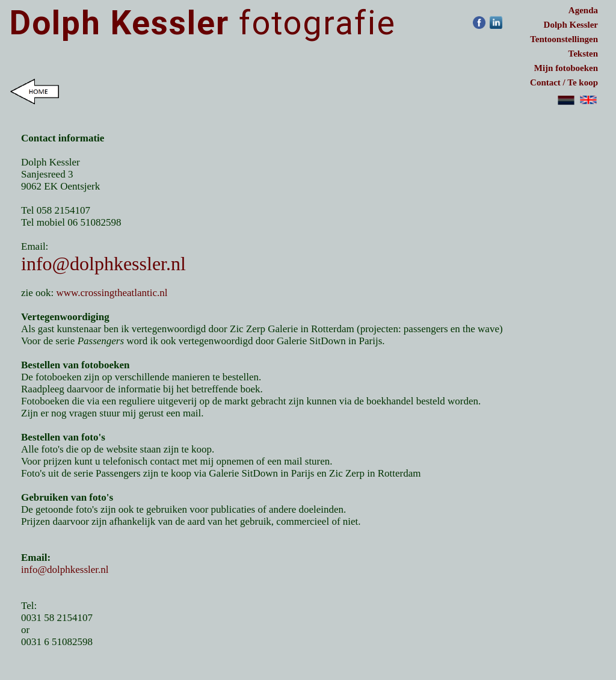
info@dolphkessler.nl (103, 264)
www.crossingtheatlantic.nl (112, 293)
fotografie (203, 23)
